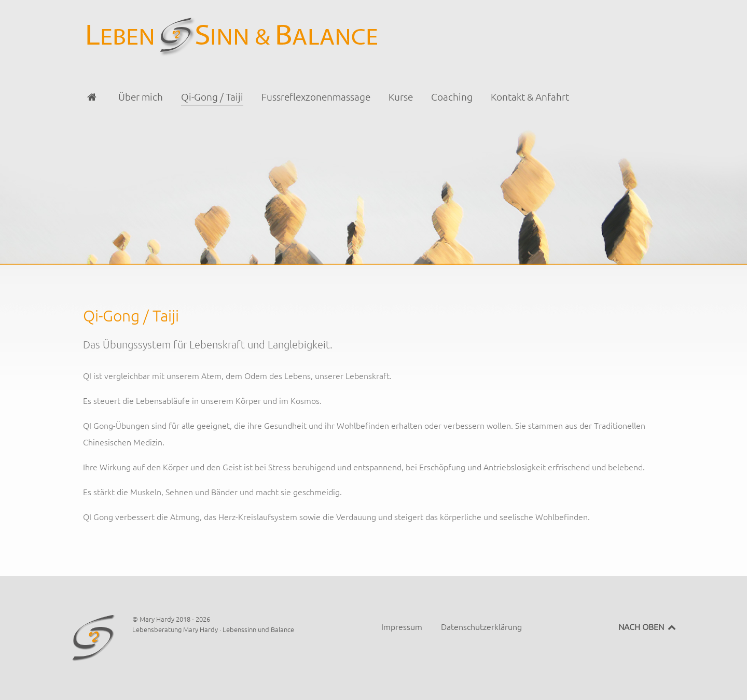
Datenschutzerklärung (481, 626)
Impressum (402, 626)
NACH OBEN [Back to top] (648, 626)
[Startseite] (94, 97)
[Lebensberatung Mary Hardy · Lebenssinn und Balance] (374, 35)
